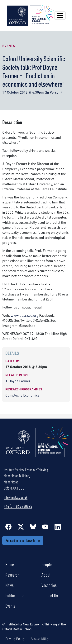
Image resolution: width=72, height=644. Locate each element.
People (47, 564)
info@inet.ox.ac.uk (16, 497)
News (10, 585)
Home (10, 564)
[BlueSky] (33, 526)
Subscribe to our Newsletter (23, 540)
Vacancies (49, 585)
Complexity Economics (22, 395)
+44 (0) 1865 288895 (18, 506)
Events (9, 46)
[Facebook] (8, 526)
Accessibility (40, 639)
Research (12, 575)
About (46, 575)
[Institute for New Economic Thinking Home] (36, 446)
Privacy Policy (15, 639)
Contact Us (50, 595)
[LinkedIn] (58, 526)
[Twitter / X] (21, 526)
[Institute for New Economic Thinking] (30, 15)
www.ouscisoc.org (25, 315)
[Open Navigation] (60, 16)
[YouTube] (45, 526)
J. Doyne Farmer (18, 381)
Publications (15, 595)
